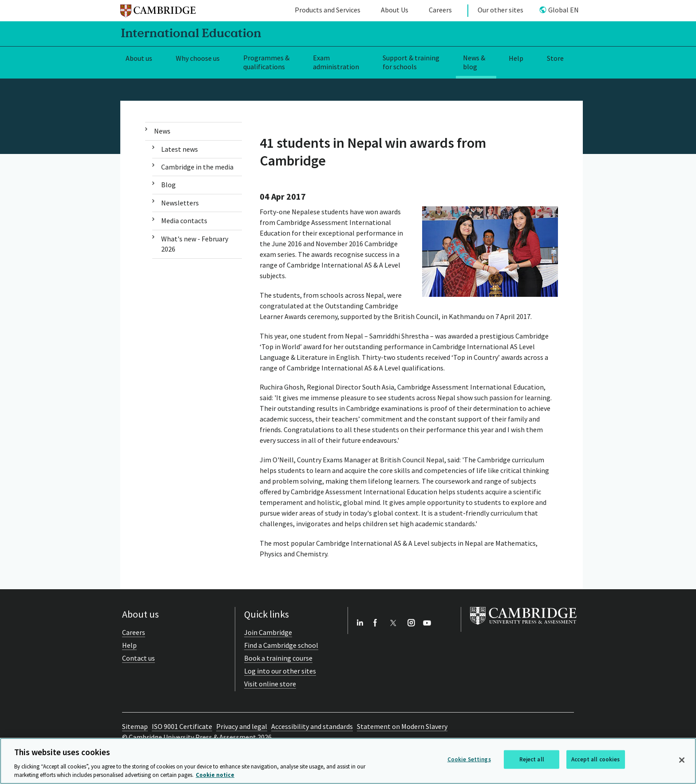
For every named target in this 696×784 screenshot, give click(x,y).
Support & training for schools (411, 62)
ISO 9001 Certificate (182, 726)
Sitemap (135, 726)
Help (516, 58)
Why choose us (198, 58)
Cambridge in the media (197, 167)
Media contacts (184, 221)
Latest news (180, 149)
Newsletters (180, 203)
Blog (168, 185)
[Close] (682, 760)
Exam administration (336, 62)
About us (139, 58)
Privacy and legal (242, 726)
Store (555, 58)
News (162, 131)
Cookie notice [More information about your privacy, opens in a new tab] (215, 775)
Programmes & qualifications (266, 62)
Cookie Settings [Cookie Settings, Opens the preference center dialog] (469, 759)
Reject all (532, 759)
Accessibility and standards (312, 726)
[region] (348, 761)
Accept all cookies (595, 759)
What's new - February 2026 (195, 244)
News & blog (474, 62)
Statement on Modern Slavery (402, 726)
